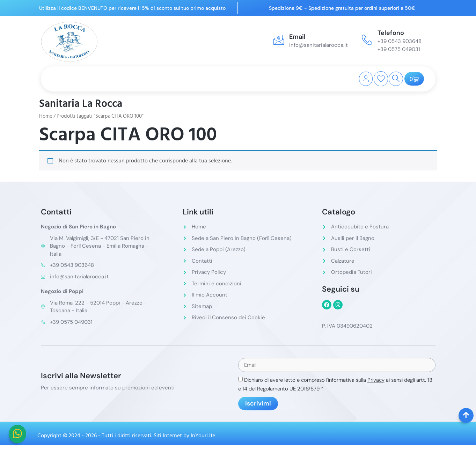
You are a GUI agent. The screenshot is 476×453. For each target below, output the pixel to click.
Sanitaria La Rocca (81, 104)
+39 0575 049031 (399, 49)
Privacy (376, 381)
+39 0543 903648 (400, 41)
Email (297, 37)
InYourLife (203, 436)
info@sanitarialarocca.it (318, 45)
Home (46, 116)
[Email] (279, 40)
